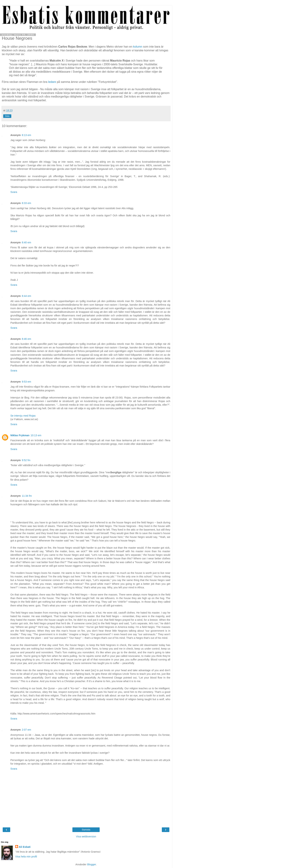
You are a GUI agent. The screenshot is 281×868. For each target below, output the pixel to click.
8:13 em (27, 135)
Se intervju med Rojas (23, 416)
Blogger (91, 864)
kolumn (138, 47)
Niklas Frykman (20, 435)
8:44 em (27, 296)
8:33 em (27, 203)
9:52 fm (26, 460)
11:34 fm (27, 496)
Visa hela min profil (26, 857)
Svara (14, 192)
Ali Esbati (25, 847)
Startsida (86, 830)
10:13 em (36, 435)
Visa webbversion (86, 837)
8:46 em (27, 339)
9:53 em (27, 382)
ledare (52, 82)
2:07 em (27, 730)
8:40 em (27, 242)
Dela (7, 116)
